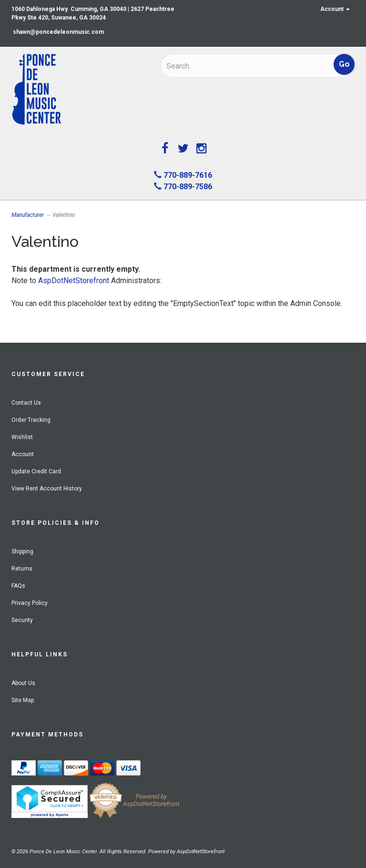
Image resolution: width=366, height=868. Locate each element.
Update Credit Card (36, 471)
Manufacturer (28, 215)
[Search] (229, 66)
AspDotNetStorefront (74, 281)
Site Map (23, 700)
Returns (22, 569)
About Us (23, 683)
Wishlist (22, 437)
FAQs (18, 586)
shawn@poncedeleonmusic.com (58, 32)
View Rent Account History (47, 489)
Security (22, 620)
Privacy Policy (30, 603)
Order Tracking (31, 420)
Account (335, 9)
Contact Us (26, 403)
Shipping (22, 551)
